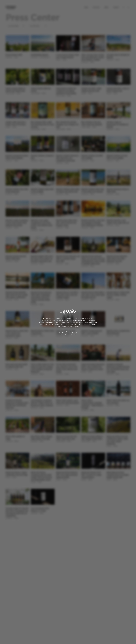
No (73, 333)
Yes (63, 333)
